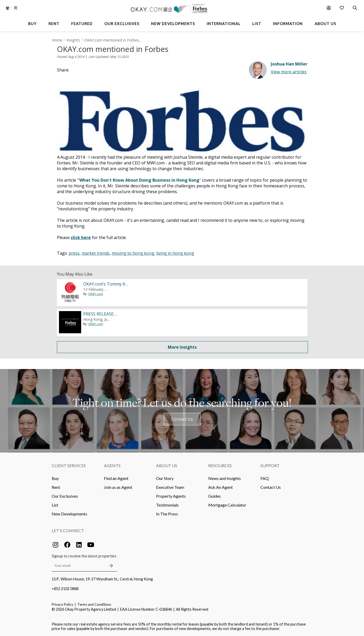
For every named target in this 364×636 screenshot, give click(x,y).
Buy (55, 478)
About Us (167, 465)
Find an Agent (116, 478)
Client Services (69, 465)
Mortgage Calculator (227, 505)
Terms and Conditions (94, 604)
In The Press (167, 514)
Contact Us (182, 419)
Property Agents (171, 496)
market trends (96, 253)
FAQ (265, 478)
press (74, 253)
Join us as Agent (118, 487)
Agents (112, 465)
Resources (220, 465)
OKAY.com (96, 294)
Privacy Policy (62, 604)
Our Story (165, 478)
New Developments (69, 514)
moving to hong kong (133, 253)
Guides (214, 496)
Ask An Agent (220, 487)
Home (57, 40)
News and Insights (225, 478)
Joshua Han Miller (289, 64)
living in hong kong (175, 253)
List (55, 505)
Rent (56, 487)
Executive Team (170, 487)
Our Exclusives (65, 496)
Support (270, 465)
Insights (73, 40)
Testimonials (167, 505)
